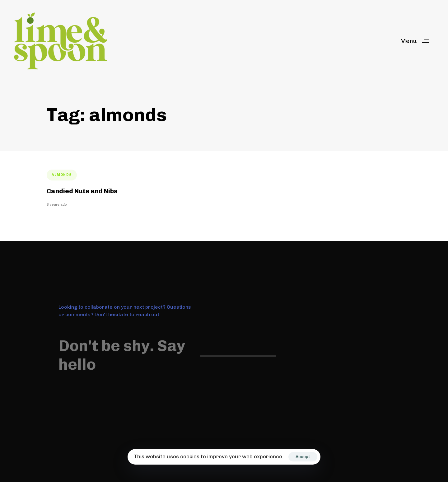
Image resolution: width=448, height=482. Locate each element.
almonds (62, 175)
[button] (417, 41)
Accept (303, 457)
